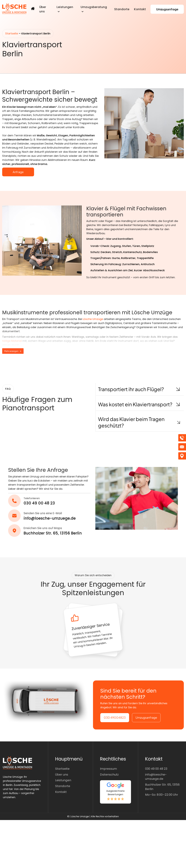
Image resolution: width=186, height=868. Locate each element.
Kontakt (140, 9)
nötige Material (12, 341)
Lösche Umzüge (93, 319)
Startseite (12, 33)
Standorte (122, 9)
